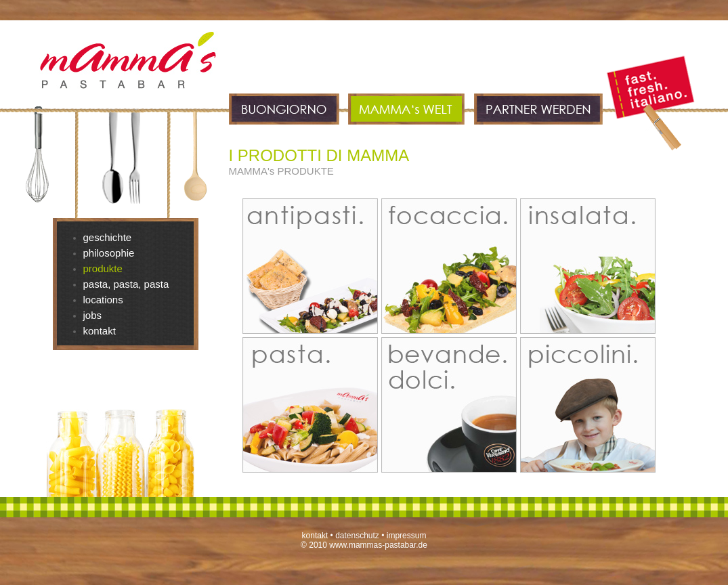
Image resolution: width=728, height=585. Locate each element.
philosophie (109, 253)
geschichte (108, 237)
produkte (103, 268)
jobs (93, 315)
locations (103, 300)
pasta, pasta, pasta (126, 284)
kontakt (100, 331)
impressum (407, 536)
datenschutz (357, 536)
